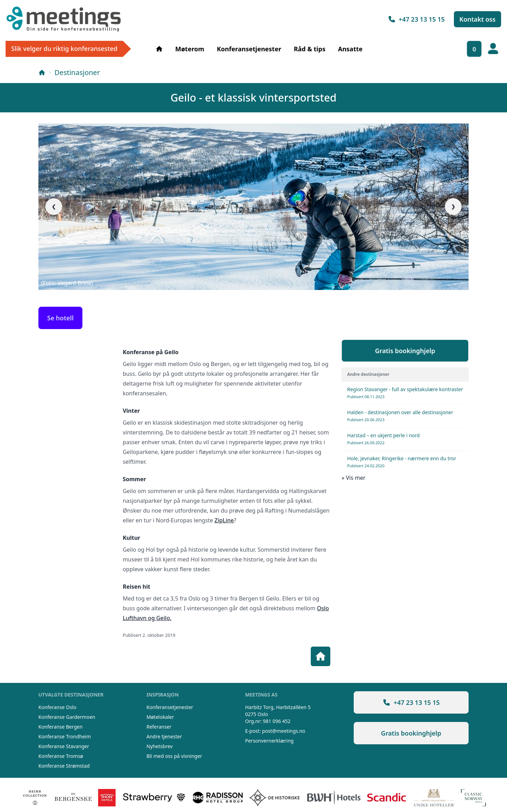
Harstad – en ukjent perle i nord (383, 439)
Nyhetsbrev (159, 746)
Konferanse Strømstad (64, 766)
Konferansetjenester (249, 49)
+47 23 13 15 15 (416, 19)
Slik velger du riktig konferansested (64, 49)
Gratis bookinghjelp (405, 351)
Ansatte (350, 49)
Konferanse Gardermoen (67, 717)
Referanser (159, 727)
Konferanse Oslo (57, 707)
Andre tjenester (164, 736)
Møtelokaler (160, 717)
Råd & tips (309, 49)
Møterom (190, 49)
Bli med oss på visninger (174, 756)
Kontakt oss (478, 19)
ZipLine (224, 520)
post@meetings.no (284, 731)
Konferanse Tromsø (61, 756)
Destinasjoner (77, 72)
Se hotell (60, 318)
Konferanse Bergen (61, 727)
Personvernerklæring (269, 741)
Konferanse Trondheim (65, 736)
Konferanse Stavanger (64, 746)
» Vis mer (353, 478)
